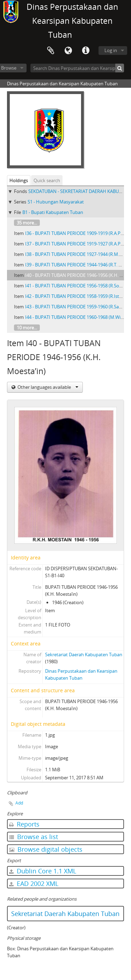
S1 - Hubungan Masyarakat (56, 202)
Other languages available (47, 387)
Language (68, 51)
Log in (111, 50)
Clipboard (51, 51)
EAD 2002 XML (34, 884)
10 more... (27, 328)
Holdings (19, 180)
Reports (24, 824)
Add (19, 803)
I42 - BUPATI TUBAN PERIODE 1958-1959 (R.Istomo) (78, 296)
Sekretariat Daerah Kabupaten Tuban (84, 654)
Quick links (86, 51)
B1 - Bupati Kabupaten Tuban (53, 212)
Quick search (47, 180)
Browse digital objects (46, 849)
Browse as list (34, 837)
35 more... (27, 223)
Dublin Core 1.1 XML (43, 871)
